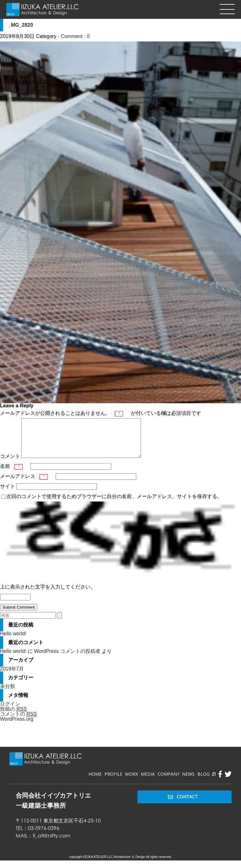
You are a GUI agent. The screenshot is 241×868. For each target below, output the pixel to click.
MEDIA (148, 781)
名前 (11, 474)
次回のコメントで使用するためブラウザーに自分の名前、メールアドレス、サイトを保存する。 (114, 504)
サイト (8, 494)
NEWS (188, 781)
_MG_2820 (21, 25)
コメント (10, 464)
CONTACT (183, 804)
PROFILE (113, 781)
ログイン (10, 711)
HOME (95, 781)
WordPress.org (17, 727)
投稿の (13, 717)
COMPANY (169, 781)
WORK (131, 781)
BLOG (206, 781)
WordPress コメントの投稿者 (67, 659)
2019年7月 (12, 676)
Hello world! (13, 641)
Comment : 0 (75, 36)
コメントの (18, 722)
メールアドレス (24, 484)
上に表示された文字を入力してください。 (48, 594)
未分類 (8, 694)
